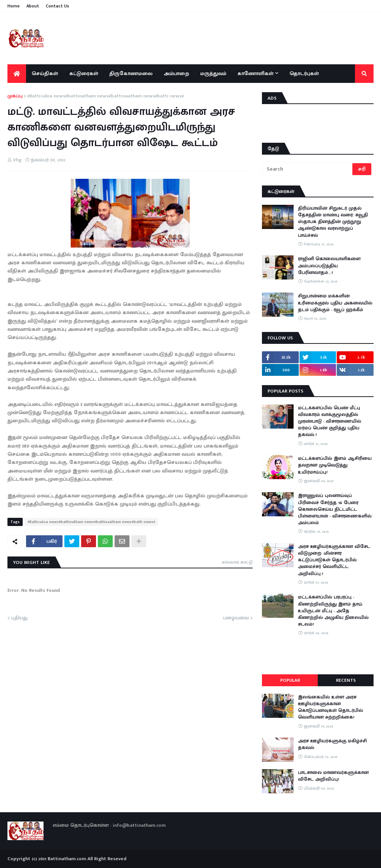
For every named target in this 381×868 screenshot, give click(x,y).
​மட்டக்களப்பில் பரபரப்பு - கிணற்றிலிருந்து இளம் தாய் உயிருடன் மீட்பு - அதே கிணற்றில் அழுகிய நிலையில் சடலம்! (333, 611)
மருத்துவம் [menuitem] (213, 73)
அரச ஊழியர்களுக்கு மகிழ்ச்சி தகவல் (332, 744)
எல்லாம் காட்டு (237, 562)
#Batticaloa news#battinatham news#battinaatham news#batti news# (105, 96)
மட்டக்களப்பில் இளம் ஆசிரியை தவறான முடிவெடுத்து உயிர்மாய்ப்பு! (335, 465)
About (33, 6)
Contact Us (57, 6)
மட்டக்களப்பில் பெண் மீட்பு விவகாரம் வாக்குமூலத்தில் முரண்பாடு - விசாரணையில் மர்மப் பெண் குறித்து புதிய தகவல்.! (330, 421)
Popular (290, 680)
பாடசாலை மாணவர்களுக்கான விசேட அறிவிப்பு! (333, 776)
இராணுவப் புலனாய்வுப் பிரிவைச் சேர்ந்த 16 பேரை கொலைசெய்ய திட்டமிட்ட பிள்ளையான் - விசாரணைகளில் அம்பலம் (335, 509)
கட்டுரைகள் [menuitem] (84, 73)
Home (14, 6)
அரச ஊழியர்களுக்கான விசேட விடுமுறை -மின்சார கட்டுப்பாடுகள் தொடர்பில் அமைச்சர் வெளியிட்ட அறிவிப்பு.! (334, 560)
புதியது (19, 618)
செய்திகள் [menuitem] (45, 73)
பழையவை (236, 618)
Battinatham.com (67, 859)
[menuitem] (17, 74)
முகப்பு (15, 96)
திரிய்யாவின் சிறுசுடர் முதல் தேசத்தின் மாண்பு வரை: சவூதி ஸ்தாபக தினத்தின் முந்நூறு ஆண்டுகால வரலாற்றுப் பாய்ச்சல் (333, 222)
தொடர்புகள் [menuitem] (304, 73)
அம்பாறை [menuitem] (176, 73)
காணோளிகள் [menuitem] (255, 73)
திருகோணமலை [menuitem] (131, 73)
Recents (346, 680)
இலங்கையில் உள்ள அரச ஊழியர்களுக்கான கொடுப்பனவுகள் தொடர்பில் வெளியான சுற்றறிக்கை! (331, 707)
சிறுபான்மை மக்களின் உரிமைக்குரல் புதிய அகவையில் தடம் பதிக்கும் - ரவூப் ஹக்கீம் (335, 303)
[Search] (308, 169)
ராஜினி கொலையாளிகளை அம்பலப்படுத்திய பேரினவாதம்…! (329, 266)
